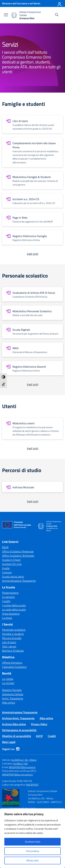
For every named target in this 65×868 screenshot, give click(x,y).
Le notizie (8, 679)
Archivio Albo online (14, 724)
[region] (32, 838)
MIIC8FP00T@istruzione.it (22, 767)
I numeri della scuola (14, 605)
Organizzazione (11, 614)
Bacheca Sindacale (13, 651)
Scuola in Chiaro (11, 560)
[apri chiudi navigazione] (6, 15)
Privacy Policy (39, 724)
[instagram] (18, 749)
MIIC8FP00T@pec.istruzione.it (17, 774)
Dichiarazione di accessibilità (19, 730)
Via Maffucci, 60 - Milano (24, 760)
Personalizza (33, 851)
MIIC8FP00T (32, 785)
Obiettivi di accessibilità (16, 736)
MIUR (5, 547)
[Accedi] (60, 3)
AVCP (39, 736)
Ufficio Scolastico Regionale (18, 551)
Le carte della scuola (14, 609)
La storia (7, 618)
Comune (7, 572)
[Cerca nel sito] (57, 15)
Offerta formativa (12, 663)
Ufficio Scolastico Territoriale (18, 556)
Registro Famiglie (12, 690)
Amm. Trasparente (13, 698)
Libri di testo (9, 642)
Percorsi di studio (12, 638)
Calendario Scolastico (14, 667)
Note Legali (9, 742)
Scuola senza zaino (13, 577)
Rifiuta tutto (32, 860)
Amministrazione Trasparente (19, 581)
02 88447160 (21, 763)
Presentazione (10, 593)
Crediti (52, 736)
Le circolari (8, 683)
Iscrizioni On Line (12, 564)
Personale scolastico (14, 630)
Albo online (9, 703)
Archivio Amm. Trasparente (18, 718)
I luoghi (6, 601)
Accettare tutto (33, 842)
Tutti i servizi (9, 646)
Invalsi (6, 568)
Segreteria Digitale (13, 694)
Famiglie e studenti (13, 634)
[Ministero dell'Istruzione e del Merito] (21, 3)
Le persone (8, 597)
